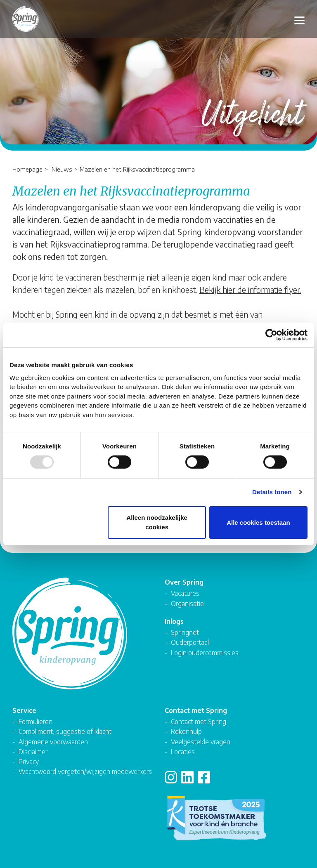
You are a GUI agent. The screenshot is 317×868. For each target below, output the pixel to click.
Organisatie (187, 603)
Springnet (185, 632)
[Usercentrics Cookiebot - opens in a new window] (271, 335)
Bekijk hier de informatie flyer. (250, 289)
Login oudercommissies (205, 652)
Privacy (29, 761)
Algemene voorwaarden (53, 742)
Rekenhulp (186, 731)
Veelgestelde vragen (201, 742)
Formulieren (35, 721)
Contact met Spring (199, 721)
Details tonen (272, 492)
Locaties (183, 751)
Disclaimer (33, 751)
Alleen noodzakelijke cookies (157, 522)
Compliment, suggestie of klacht (65, 731)
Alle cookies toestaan (258, 522)
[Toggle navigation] (299, 19)
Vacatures (185, 593)
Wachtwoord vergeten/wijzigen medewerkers (85, 771)
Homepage (27, 169)
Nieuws (62, 169)
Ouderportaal (190, 642)
